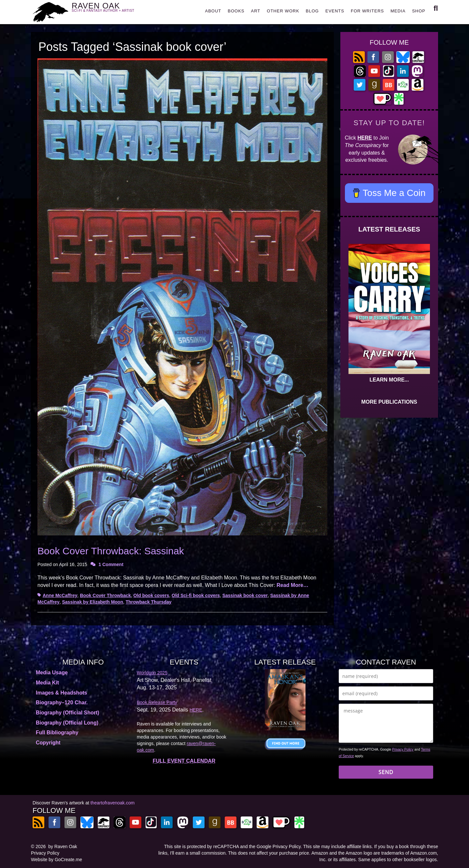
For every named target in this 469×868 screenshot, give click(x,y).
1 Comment (111, 564)
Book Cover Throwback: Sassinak (111, 551)
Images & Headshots (61, 693)
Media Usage (52, 673)
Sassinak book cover (245, 595)
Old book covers (151, 595)
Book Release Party (157, 702)
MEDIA (398, 11)
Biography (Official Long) (67, 723)
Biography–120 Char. (62, 703)
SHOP (419, 11)
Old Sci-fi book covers (196, 595)
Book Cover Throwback (105, 595)
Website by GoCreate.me (57, 860)
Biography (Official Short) (68, 713)
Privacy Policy (403, 749)
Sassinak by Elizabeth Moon (92, 602)
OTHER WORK (283, 11)
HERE (365, 138)
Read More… (292, 585)
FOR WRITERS (367, 11)
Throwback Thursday (149, 602)
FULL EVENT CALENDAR (184, 761)
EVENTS (335, 11)
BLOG (312, 11)
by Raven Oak (63, 846)
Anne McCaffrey (60, 595)
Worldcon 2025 (152, 673)
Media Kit (47, 683)
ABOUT (213, 11)
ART (256, 11)
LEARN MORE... (389, 380)
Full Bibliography (57, 733)
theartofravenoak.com (113, 803)
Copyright (48, 743)
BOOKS (236, 11)
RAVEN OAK (113, 10)
